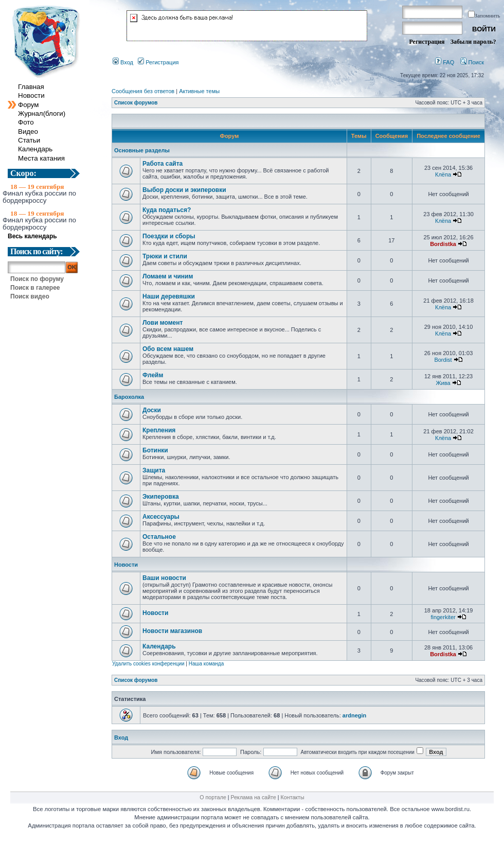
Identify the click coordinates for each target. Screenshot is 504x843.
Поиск (472, 62)
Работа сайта (163, 164)
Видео (28, 131)
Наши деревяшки (169, 296)
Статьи (29, 140)
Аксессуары (161, 517)
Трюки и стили (165, 256)
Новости (31, 95)
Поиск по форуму (37, 279)
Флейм (153, 375)
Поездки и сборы (169, 236)
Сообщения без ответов (143, 91)
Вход (123, 62)
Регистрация (427, 42)
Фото (26, 122)
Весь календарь (37, 236)
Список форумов (136, 103)
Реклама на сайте (254, 797)
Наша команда (206, 664)
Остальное (159, 537)
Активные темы (199, 91)
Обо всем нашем (168, 349)
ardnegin (354, 715)
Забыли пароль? (473, 42)
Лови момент (163, 323)
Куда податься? (167, 210)
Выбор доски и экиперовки (184, 190)
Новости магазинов (172, 631)
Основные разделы (142, 150)
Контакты (293, 797)
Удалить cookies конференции (148, 664)
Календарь (35, 149)
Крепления (159, 430)
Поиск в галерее (35, 288)
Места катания (41, 158)
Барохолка (129, 397)
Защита (154, 470)
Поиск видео (30, 296)
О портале (213, 797)
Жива (443, 383)
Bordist (443, 360)
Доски (152, 410)
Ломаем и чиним (168, 276)
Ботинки (155, 450)
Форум (29, 105)
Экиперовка (161, 497)
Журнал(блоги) (42, 113)
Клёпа (443, 174)
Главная (31, 87)
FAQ (445, 62)
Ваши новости (164, 578)
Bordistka (443, 244)
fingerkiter (443, 617)
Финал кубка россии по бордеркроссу (39, 197)
